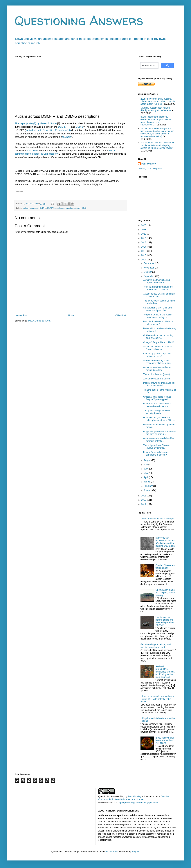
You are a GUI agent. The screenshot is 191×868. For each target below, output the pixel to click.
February (148, 486)
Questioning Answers (79, 20)
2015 (144, 255)
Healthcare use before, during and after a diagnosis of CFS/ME (165, 621)
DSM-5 (80, 127)
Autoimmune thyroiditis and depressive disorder (157, 281)
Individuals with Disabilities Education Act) (48, 130)
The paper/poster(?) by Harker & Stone (36, 123)
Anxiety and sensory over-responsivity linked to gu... (157, 362)
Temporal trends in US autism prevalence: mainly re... (158, 316)
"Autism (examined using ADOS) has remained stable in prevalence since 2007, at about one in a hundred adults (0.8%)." (157, 133)
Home (71, 315)
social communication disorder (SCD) (71, 208)
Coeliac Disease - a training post (165, 567)
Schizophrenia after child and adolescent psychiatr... (157, 309)
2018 (144, 242)
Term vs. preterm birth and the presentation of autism (158, 288)
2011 (144, 504)
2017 (144, 247)
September (149, 276)
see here (67, 137)
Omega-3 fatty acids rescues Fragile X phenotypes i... (157, 398)
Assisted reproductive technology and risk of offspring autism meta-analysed (165, 672)
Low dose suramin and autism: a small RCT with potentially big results (157, 699)
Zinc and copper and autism (157, 379)
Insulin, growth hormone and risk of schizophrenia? (159, 384)
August (148, 460)
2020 (144, 234)
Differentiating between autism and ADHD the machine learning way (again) (165, 542)
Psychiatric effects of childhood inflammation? (158, 323)
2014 (144, 260)
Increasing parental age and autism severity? (157, 355)
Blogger (135, 852)
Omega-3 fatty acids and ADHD (159, 342)
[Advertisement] (71, 85)
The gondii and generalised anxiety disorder (157, 412)
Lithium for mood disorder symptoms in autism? (156, 454)
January (148, 490)
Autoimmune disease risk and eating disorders (158, 369)
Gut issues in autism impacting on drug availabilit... (160, 337)
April (146, 477)
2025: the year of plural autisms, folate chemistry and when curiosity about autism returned (158, 102)
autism (26, 208)
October (148, 272)
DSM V (50, 208)
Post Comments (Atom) (40, 321)
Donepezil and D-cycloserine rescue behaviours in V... (157, 405)
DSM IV (43, 208)
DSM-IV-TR (64, 127)
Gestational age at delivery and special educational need (156, 646)
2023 (144, 230)
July (146, 465)
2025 (144, 225)
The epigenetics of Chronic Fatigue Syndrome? (156, 447)
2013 (144, 496)
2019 (144, 238)
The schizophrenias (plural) (157, 374)
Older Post (121, 315)
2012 (144, 500)
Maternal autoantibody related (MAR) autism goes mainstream (156, 109)
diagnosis (34, 208)
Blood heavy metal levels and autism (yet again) (165, 740)
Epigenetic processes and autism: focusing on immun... (160, 433)
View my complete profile (150, 169)
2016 (144, 251)
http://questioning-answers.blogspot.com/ (138, 803)
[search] (149, 65)
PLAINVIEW (112, 852)
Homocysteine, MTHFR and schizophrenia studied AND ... (159, 419)
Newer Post (21, 315)
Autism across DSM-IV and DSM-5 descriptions (160, 295)
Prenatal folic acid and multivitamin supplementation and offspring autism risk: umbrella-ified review (157, 145)
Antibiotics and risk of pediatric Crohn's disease (158, 348)
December (149, 263)
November (149, 268)
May (146, 473)
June (146, 469)
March (147, 482)
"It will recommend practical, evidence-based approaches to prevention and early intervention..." (156, 121)
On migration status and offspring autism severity (165, 593)
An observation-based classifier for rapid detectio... (159, 440)
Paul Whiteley (149, 164)
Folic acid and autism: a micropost (159, 519)
